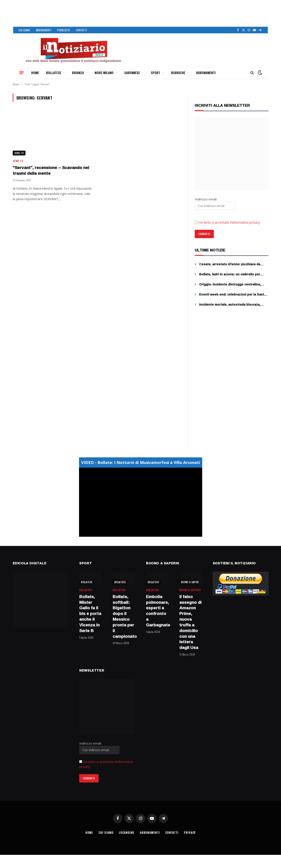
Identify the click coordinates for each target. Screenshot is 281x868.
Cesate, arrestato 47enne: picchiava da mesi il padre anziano (230, 264)
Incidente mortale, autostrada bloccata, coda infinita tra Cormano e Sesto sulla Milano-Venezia (230, 305)
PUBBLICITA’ (64, 30)
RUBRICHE (178, 73)
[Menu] (22, 73)
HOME (35, 73)
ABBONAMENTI (44, 30)
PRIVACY (190, 832)
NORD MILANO (104, 73)
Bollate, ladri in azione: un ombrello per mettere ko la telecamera (230, 274)
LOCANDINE (126, 832)
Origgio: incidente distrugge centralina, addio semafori (230, 284)
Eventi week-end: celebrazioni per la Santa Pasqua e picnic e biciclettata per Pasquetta (234, 294)
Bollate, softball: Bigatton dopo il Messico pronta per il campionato (124, 617)
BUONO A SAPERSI (191, 582)
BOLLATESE (54, 73)
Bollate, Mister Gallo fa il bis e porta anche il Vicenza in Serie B (90, 614)
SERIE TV (19, 153)
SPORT (156, 73)
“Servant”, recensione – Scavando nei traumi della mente (51, 171)
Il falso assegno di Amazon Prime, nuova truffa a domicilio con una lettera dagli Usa (190, 622)
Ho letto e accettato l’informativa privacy (229, 222)
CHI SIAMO (24, 30)
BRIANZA (78, 73)
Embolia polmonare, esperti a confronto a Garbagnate (157, 611)
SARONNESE (132, 73)
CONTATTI (81, 30)
